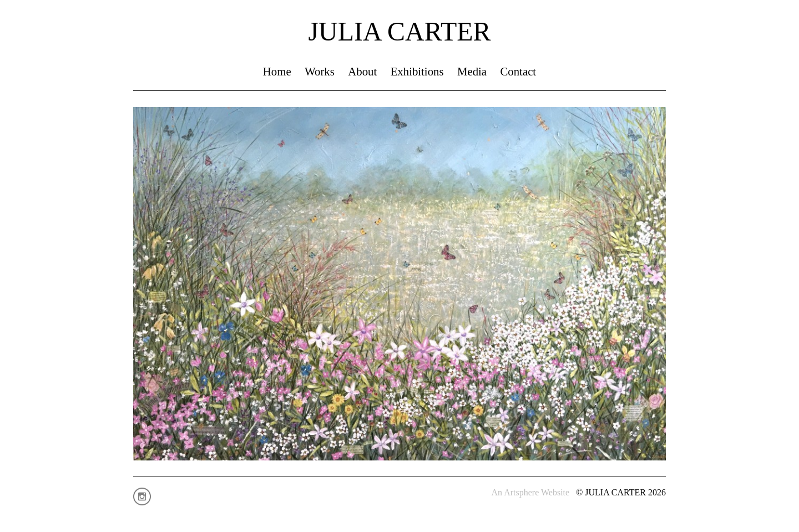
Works (320, 71)
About (362, 71)
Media (472, 71)
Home (277, 71)
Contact (518, 71)
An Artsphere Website (531, 492)
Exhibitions (417, 71)
